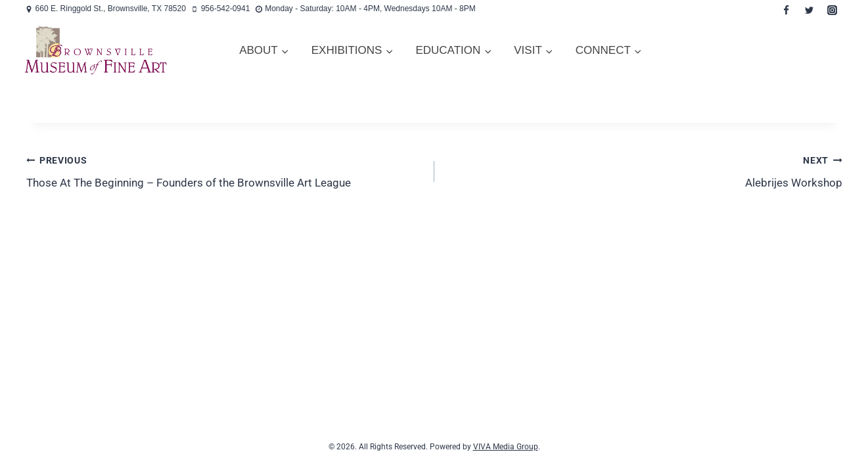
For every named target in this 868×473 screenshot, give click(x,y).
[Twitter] (810, 10)
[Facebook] (787, 10)
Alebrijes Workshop (644, 170)
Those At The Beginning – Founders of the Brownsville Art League (225, 170)
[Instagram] (833, 10)
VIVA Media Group (506, 447)
